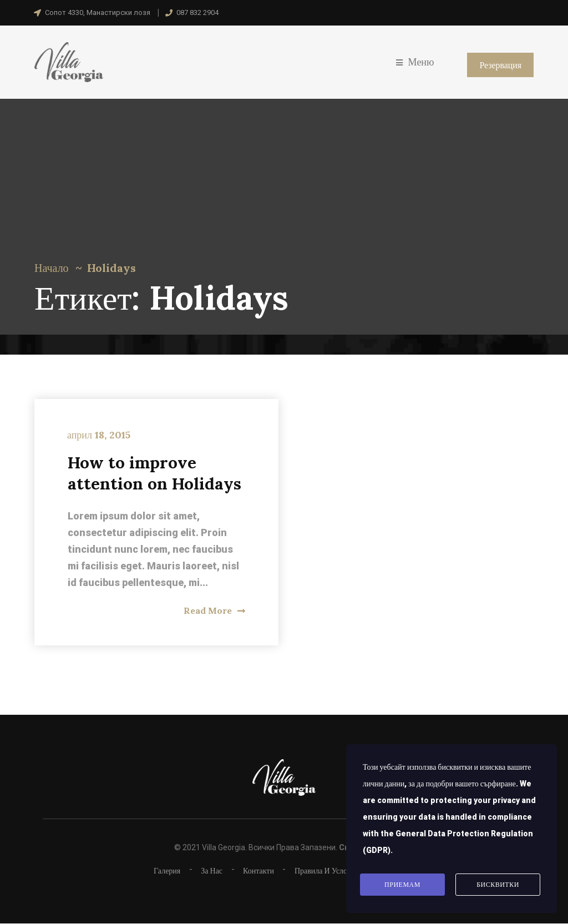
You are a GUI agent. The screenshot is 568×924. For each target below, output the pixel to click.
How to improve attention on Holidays (155, 473)
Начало (52, 268)
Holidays (111, 268)
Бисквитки (498, 885)
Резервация (500, 65)
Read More (214, 610)
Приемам (402, 885)
